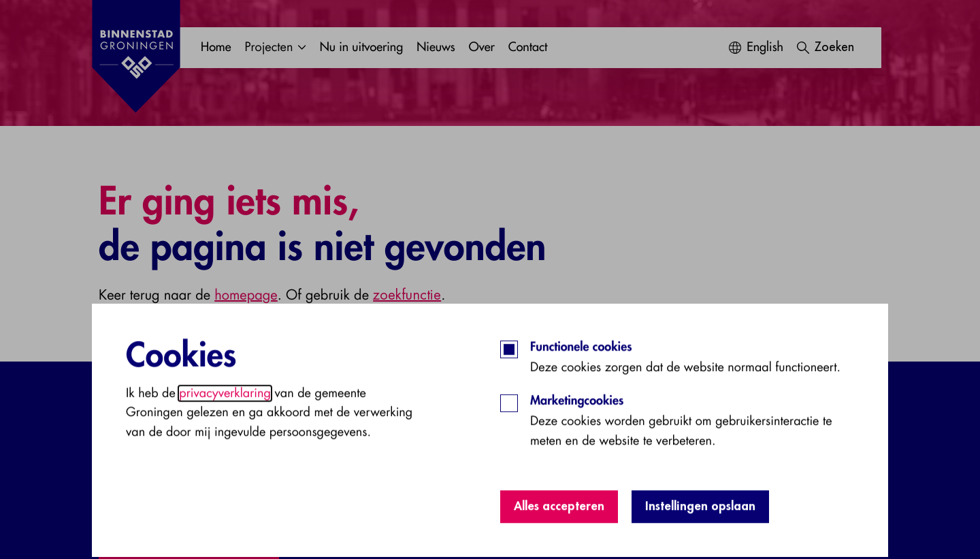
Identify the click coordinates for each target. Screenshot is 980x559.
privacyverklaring (225, 461)
